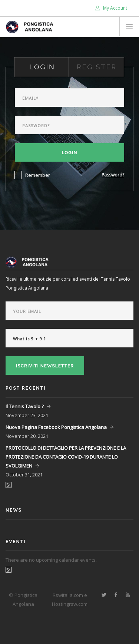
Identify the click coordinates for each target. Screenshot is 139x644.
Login (69, 153)
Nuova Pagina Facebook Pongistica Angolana (56, 427)
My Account (111, 8)
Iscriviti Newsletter (45, 366)
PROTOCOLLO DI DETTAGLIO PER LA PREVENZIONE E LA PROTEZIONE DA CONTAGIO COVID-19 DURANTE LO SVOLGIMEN (66, 457)
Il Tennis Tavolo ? (25, 406)
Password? (113, 175)
